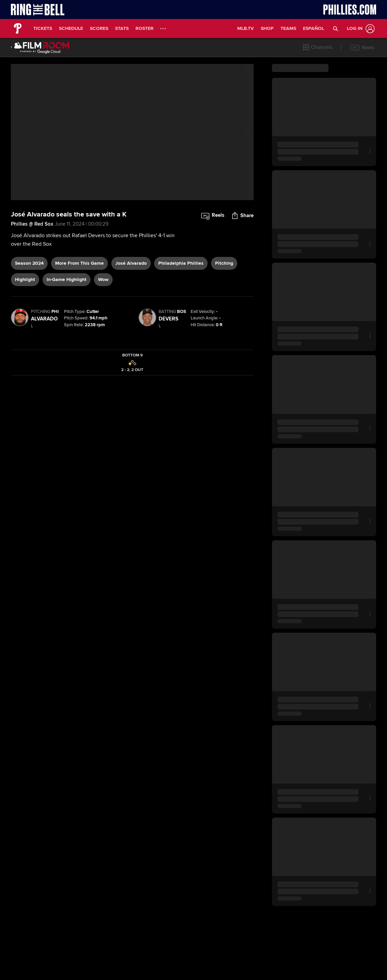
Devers (168, 319)
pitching (224, 263)
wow (103, 279)
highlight (25, 279)
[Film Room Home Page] (40, 48)
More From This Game (79, 263)
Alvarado (44, 319)
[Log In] (359, 29)
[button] (336, 29)
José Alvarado (131, 263)
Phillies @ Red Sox (32, 224)
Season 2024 (29, 263)
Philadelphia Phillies (181, 263)
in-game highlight (67, 279)
